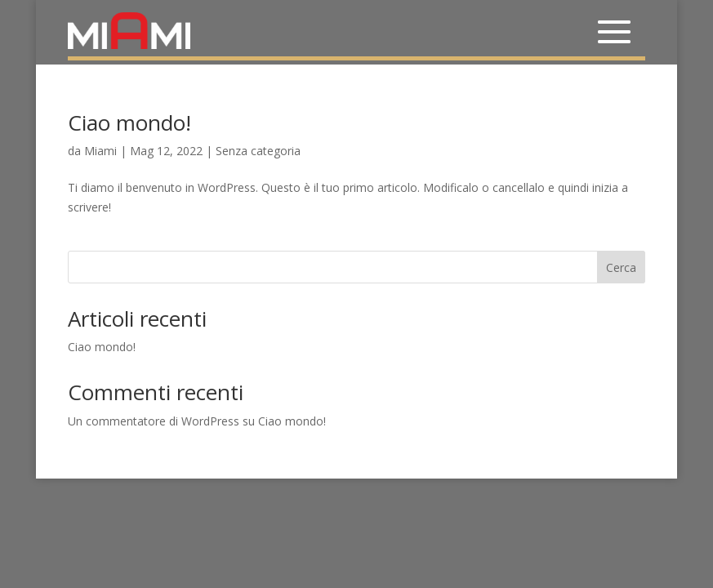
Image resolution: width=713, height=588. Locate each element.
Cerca (621, 267)
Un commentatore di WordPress (154, 421)
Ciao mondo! (129, 122)
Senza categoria (258, 151)
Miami (100, 151)
